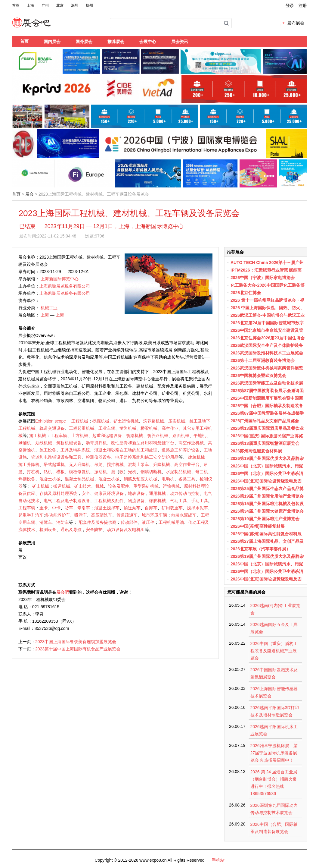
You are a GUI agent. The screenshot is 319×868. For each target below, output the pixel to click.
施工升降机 (29, 464)
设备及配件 (119, 486)
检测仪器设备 (98, 457)
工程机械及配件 (109, 501)
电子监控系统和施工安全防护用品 (147, 457)
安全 (86, 493)
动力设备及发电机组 (126, 530)
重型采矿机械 (146, 486)
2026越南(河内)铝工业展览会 (275, 609)
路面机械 (181, 436)
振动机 (101, 472)
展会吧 (39, 26)
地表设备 (136, 493)
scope (60, 421)
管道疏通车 (127, 515)
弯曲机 (202, 472)
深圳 (75, 5)
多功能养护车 (57, 515)
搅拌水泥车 (197, 508)
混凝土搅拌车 (107, 508)
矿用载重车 (172, 508)
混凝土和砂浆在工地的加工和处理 (126, 450)
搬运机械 (62, 486)
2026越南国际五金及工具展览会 (274, 628)
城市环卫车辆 (154, 515)
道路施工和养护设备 (181, 450)
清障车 (46, 522)
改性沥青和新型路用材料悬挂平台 (143, 443)
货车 (69, 508)
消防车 (63, 522)
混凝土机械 (50, 479)
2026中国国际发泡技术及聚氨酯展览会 (274, 673)
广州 (45, 5)
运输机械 (171, 486)
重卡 (44, 508)
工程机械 (80, 421)
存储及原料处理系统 (58, 493)
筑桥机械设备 (69, 443)
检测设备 (48, 530)
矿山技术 (83, 486)
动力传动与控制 (185, 493)
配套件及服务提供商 (98, 522)
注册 (303, 5)
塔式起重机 (54, 464)
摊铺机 (25, 443)
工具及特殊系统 (75, 450)
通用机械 (157, 493)
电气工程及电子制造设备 (67, 501)
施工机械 (38, 436)
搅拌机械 (115, 464)
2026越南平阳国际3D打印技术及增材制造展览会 (275, 711)
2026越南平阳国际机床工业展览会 (274, 730)
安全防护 (94, 530)
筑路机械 (135, 436)
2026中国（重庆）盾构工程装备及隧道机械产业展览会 (274, 651)
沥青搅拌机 (96, 443)
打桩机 (33, 472)
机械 (100, 486)
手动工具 (200, 501)
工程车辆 (59, 436)
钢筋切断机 (151, 472)
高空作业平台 (187, 464)
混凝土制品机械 (79, 479)
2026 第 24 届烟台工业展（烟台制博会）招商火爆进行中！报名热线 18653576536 (274, 783)
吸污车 (81, 515)
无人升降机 (79, 464)
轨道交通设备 (52, 428)
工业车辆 (107, 428)
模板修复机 (79, 472)
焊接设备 (27, 479)
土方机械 (80, 436)
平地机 (200, 436)
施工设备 (48, 450)
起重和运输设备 (107, 436)
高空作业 (170, 428)
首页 (16, 5)
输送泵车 (132, 508)
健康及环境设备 (109, 493)
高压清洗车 (102, 515)
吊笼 (98, 464)
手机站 (218, 860)
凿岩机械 (128, 428)
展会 (29, 194)
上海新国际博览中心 (60, 279)
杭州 (89, 5)
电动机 (168, 479)
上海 (30, 5)
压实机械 (177, 421)
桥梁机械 (149, 428)
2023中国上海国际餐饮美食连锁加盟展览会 (76, 642)
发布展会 (296, 23)
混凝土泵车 (138, 464)
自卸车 (151, 508)
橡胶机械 (157, 501)
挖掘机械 (101, 421)
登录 (290, 5)
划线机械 (44, 443)
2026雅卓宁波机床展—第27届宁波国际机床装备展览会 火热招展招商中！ (274, 753)
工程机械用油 (171, 522)
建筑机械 (197, 457)
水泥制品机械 (178, 472)
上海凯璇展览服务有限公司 (65, 286)
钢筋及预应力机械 (141, 479)
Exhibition (44, 421)
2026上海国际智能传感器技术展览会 (274, 692)
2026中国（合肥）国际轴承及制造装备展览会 (274, 828)
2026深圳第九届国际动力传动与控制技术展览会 (274, 809)
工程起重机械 (82, 428)
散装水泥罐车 (184, 515)
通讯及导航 (71, 530)
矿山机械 (41, 486)
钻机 (48, 472)
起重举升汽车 (31, 515)
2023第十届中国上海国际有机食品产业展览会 (78, 649)
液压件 (148, 522)
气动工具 (178, 501)
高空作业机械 (191, 443)
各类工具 (187, 479)
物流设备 (136, 501)
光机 (132, 472)
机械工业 (49, 308)
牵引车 (84, 508)
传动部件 (129, 522)
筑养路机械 (153, 421)
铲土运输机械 (126, 421)
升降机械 (162, 464)
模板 (60, 472)
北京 (60, 5)
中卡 (56, 508)
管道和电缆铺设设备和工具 (56, 457)
